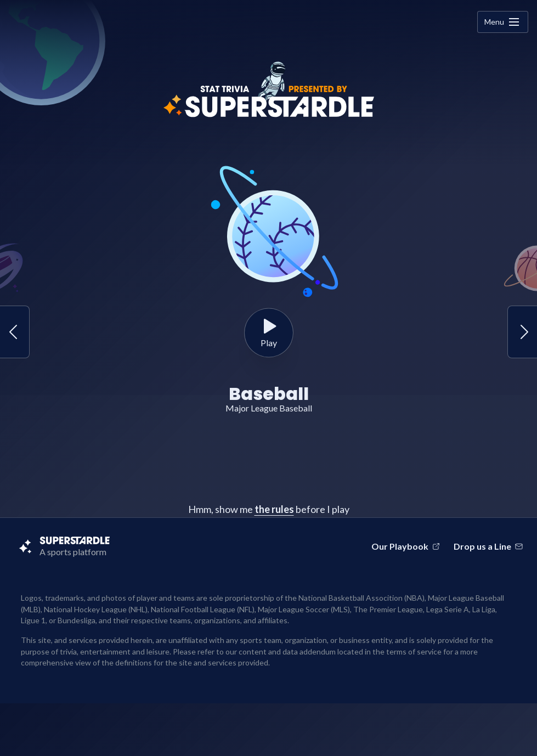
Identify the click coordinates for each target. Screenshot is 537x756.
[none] (514, 22)
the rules (274, 509)
